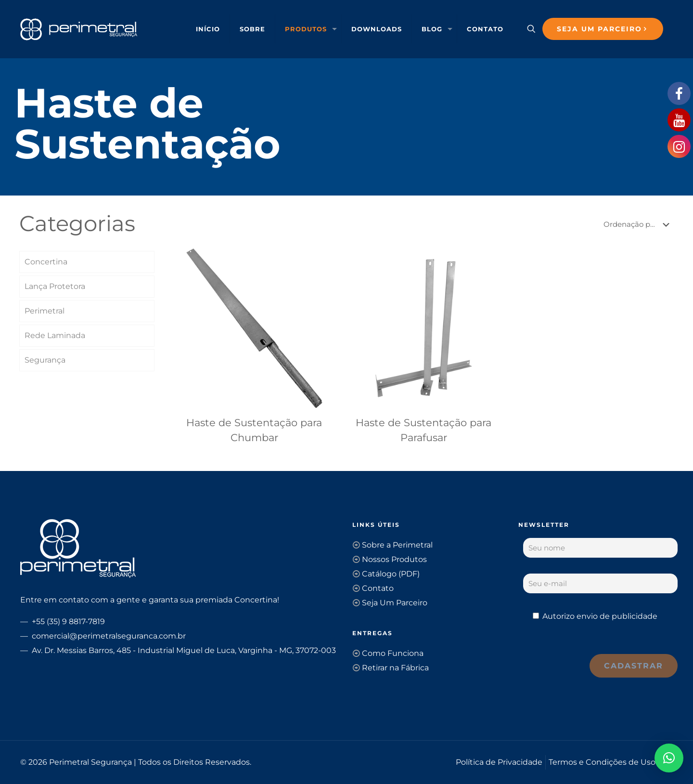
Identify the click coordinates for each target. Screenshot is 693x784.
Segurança (45, 360)
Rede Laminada (55, 335)
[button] (669, 758)
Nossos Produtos (394, 559)
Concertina (46, 262)
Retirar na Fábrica (395, 668)
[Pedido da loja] (638, 224)
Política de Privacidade (499, 762)
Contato (378, 588)
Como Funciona (393, 653)
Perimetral (45, 311)
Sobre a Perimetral (397, 545)
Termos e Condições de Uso (602, 762)
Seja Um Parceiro (395, 603)
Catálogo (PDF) (391, 574)
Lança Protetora (55, 286)
